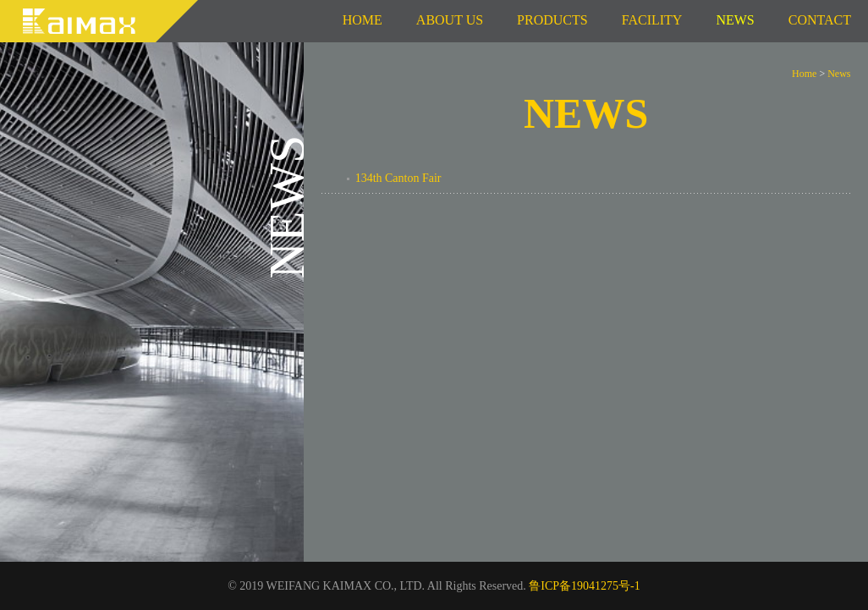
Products (552, 20)
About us (450, 20)
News (839, 74)
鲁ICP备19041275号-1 (584, 586)
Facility (652, 20)
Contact (820, 20)
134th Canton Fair (398, 178)
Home (363, 20)
